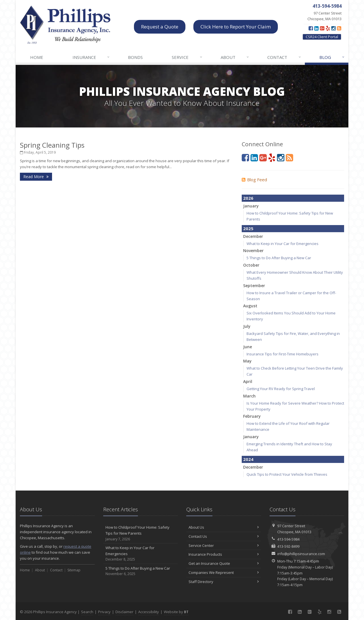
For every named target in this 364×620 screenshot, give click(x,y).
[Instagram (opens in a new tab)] (333, 28)
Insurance (91, 57)
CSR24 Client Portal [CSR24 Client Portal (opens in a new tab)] (322, 37)
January (251, 206)
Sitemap (74, 570)
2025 (248, 228)
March (249, 396)
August (250, 306)
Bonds (135, 57)
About (235, 57)
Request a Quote (160, 27)
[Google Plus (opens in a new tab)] (322, 28)
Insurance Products (224, 554)
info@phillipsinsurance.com (301, 554)
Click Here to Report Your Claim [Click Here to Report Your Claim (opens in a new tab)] (236, 27)
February (252, 416)
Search (87, 612)
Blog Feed (254, 180)
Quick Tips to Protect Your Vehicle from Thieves (287, 474)
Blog (332, 57)
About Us (224, 527)
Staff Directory (224, 582)
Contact (284, 57)
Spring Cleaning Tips (52, 145)
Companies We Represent (224, 572)
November (253, 251)
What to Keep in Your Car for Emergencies (283, 244)
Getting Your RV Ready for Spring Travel (281, 389)
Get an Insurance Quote (224, 563)
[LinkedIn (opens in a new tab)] (316, 28)
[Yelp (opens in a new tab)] (328, 28)
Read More (36, 177)
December (253, 236)
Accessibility (149, 612)
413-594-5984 (288, 539)
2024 (248, 459)
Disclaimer (124, 612)
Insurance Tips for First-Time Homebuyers (283, 354)
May (247, 361)
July (247, 326)
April (248, 381)
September (254, 286)
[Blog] (339, 28)
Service (187, 57)
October (251, 265)
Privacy (104, 612)
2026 (248, 198)
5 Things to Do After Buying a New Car (279, 258)
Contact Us (224, 536)
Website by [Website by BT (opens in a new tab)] (176, 612)
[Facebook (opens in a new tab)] (311, 28)
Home (37, 57)
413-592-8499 (288, 546)
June (248, 347)
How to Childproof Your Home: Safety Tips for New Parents (141, 533)
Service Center (224, 545)
